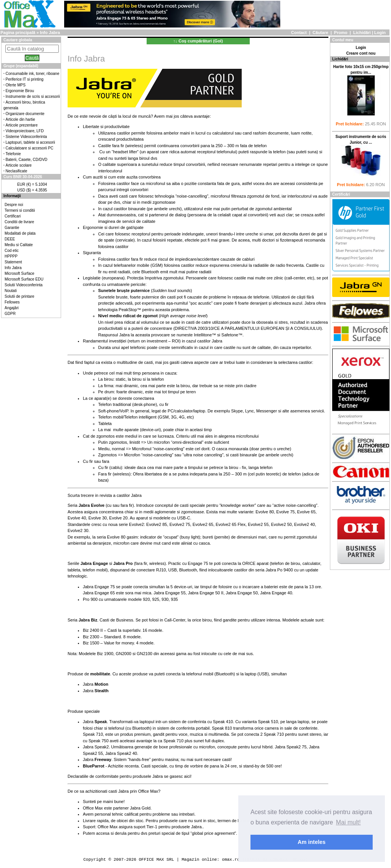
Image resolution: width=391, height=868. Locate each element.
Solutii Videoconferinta (23, 285)
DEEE (10, 239)
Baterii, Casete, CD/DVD (27, 160)
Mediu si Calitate (19, 245)
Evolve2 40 (304, 524)
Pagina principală (18, 32)
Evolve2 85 (157, 524)
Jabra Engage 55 (170, 593)
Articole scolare (19, 165)
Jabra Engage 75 (99, 587)
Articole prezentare (22, 125)
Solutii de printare (19, 296)
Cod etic (12, 251)
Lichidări (362, 32)
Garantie (12, 228)
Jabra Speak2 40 (121, 753)
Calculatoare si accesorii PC (30, 148)
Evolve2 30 (78, 531)
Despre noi (14, 205)
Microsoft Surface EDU (24, 279)
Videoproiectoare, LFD (25, 131)
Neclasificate (17, 171)
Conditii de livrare (19, 222)
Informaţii (12, 196)
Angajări (12, 308)
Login (380, 32)
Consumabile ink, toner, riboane (33, 74)
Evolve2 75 (180, 524)
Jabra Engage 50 (242, 593)
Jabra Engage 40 (276, 593)
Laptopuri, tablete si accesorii (31, 142)
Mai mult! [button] (348, 822)
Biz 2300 (91, 637)
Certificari (13, 216)
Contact (299, 32)
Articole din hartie (20, 119)
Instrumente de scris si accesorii (33, 97)
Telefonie (13, 154)
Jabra (96, 684)
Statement (13, 262)
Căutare (321, 32)
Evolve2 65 (203, 524)
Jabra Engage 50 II (206, 593)
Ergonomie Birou (20, 91)
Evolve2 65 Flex (231, 524)
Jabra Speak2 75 (291, 747)
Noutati (11, 291)
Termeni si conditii (20, 210)
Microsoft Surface (19, 273)
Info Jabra (13, 268)
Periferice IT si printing (25, 79)
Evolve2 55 (258, 524)
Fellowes (12, 302)
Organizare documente (25, 114)
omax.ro (231, 859)
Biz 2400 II (93, 630)
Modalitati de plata (20, 233)
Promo (341, 32)
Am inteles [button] (312, 842)
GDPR (10, 314)
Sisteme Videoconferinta (26, 137)
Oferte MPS (16, 85)
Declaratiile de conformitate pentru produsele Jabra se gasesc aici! (130, 776)
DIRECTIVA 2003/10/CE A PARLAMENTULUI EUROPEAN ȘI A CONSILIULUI (248, 328)
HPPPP (11, 256)
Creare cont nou (361, 53)
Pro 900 (90, 599)
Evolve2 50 (281, 524)
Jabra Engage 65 (99, 593)
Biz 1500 (91, 643)
